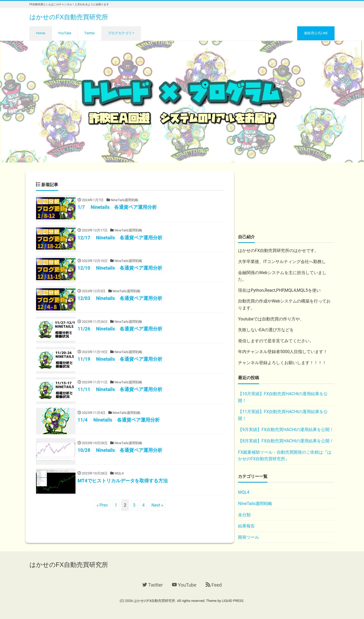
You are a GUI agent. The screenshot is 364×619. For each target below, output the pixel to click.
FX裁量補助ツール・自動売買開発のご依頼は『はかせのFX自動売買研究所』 (285, 456)
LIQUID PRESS (232, 601)
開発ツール (249, 537)
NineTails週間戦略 (255, 504)
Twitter (89, 33)
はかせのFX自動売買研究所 (69, 17)
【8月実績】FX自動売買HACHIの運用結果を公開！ (286, 441)
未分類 (244, 515)
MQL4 (244, 492)
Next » (157, 509)
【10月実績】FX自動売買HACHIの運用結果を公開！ (283, 397)
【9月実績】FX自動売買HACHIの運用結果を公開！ (286, 430)
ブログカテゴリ (120, 33)
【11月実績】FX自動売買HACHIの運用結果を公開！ (283, 415)
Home (41, 33)
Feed (214, 585)
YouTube (65, 33)
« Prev (102, 509)
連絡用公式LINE (316, 33)
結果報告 (246, 526)
